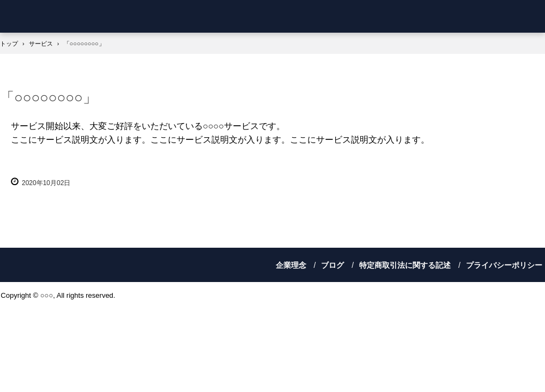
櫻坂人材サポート (62, 16)
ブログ (332, 265)
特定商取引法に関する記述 (405, 265)
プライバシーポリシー (504, 265)
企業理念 (291, 265)
